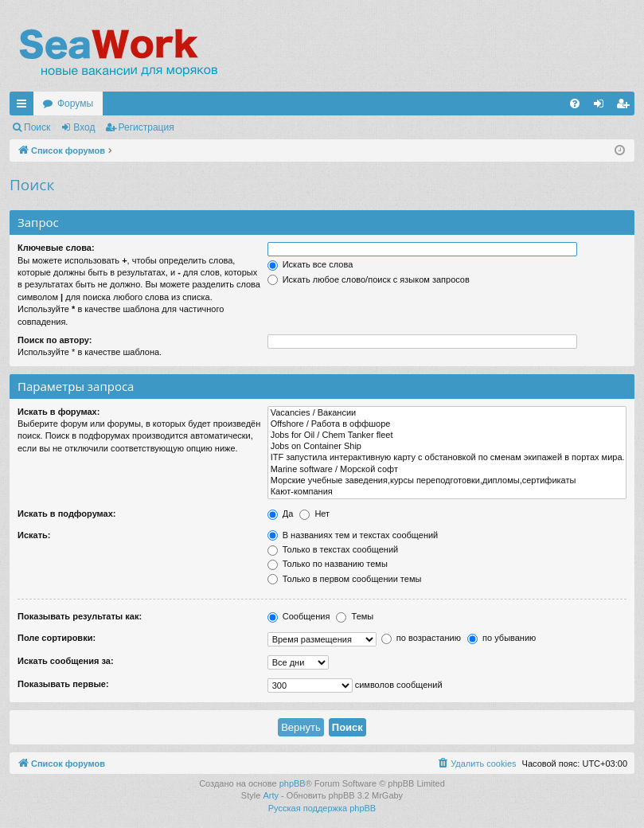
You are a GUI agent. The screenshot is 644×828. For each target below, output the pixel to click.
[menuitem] (575, 103)
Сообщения (299, 616)
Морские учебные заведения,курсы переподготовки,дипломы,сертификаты (447, 481)
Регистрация (146, 127)
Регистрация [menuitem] (626, 107)
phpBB (293, 783)
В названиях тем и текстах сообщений (353, 535)
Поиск (37, 127)
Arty (271, 795)
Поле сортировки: (57, 638)
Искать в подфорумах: (67, 514)
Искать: (34, 535)
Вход (84, 127)
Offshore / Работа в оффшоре (447, 424)
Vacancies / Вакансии (447, 413)
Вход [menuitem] (602, 107)
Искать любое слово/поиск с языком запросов (369, 279)
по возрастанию (421, 638)
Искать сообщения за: (66, 661)
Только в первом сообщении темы (345, 579)
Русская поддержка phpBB (322, 808)
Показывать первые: (63, 684)
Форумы (75, 103)
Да (281, 514)
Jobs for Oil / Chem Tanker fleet (447, 435)
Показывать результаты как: (80, 616)
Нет (314, 514)
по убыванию (502, 638)
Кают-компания (447, 492)
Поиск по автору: (55, 340)
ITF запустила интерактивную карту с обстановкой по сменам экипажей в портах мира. (447, 458)
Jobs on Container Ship (447, 447)
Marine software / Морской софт (447, 470)
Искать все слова (310, 264)
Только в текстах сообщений (333, 549)
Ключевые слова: (56, 248)
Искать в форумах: (59, 412)
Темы (355, 616)
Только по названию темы (328, 564)
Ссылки (25, 107)
